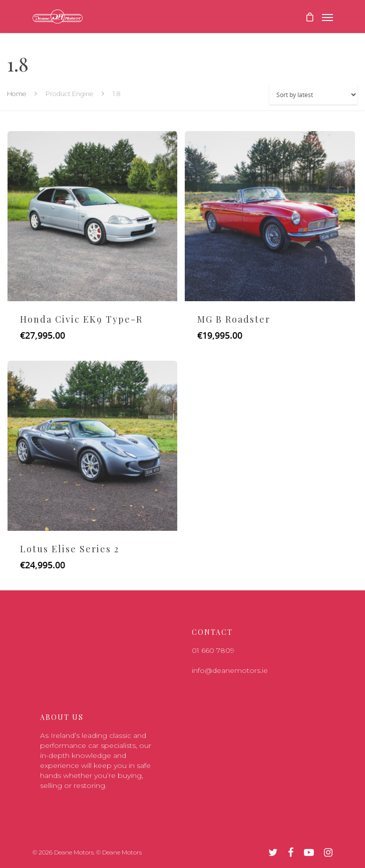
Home (17, 94)
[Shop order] (313, 95)
